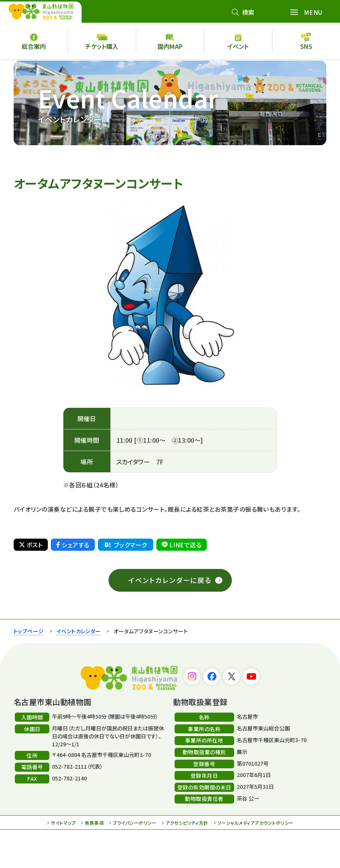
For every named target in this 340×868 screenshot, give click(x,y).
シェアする (73, 545)
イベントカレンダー (79, 631)
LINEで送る (182, 545)
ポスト (31, 545)
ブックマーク (125, 545)
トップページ (29, 631)
